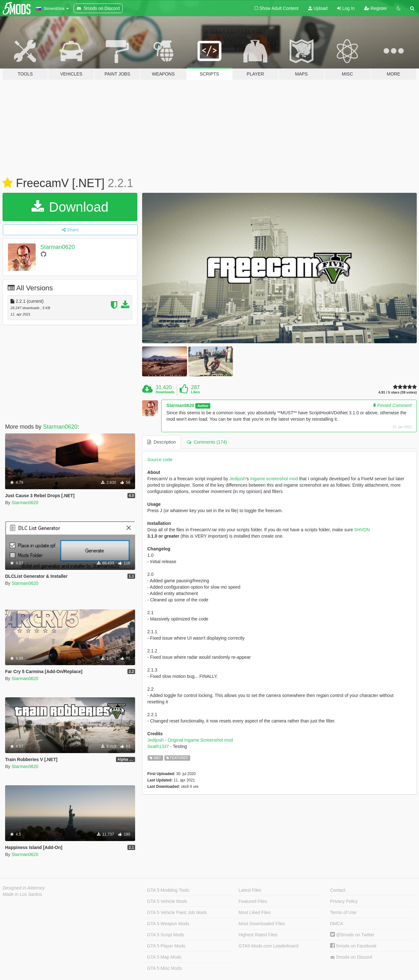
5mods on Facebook (353, 946)
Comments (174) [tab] (207, 442)
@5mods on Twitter (352, 935)
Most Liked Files (255, 912)
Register (376, 8)
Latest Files (250, 890)
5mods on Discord (351, 957)
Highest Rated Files (258, 935)
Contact (338, 890)
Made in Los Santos (22, 894)
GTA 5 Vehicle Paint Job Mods (177, 912)
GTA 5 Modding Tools (168, 890)
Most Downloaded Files (262, 924)
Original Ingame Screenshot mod (200, 740)
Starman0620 (58, 247)
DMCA (337, 924)
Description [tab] (162, 442)
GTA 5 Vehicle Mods (167, 901)
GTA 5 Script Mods (165, 935)
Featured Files (253, 901)
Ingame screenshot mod (274, 479)
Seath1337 (158, 746)
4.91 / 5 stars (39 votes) (398, 392)
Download (70, 207)
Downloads (165, 392)
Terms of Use (343, 912)
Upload (318, 8)
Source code (160, 460)
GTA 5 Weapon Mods (168, 924)
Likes (195, 392)
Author (203, 406)
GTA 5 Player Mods (166, 946)
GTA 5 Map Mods (164, 957)
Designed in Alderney (24, 888)
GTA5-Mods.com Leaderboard (269, 946)
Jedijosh (238, 479)
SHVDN (362, 530)
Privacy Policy (344, 901)
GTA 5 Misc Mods (164, 968)
